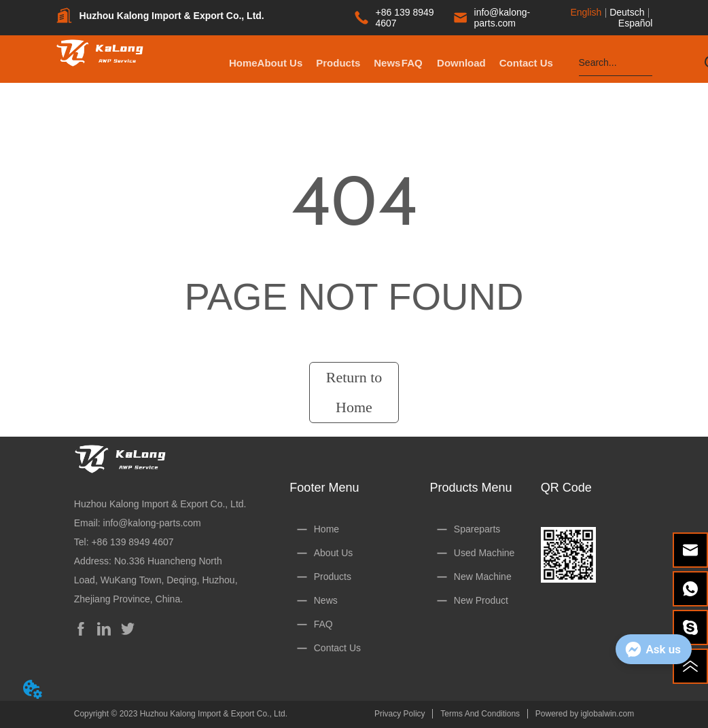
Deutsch (627, 12)
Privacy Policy (400, 714)
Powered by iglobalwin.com (585, 714)
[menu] (391, 62)
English (586, 12)
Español (636, 23)
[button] (391, 63)
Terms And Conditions (480, 714)
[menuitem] (391, 62)
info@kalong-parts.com (152, 523)
